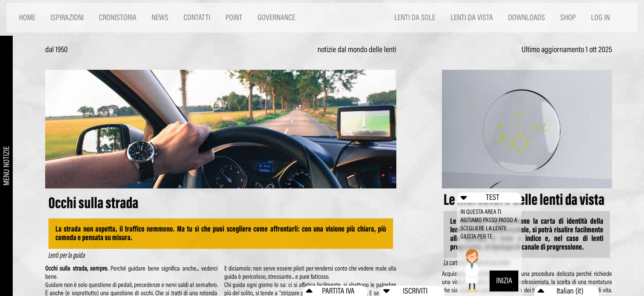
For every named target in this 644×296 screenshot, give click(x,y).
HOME (27, 17)
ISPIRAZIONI (67, 17)
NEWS (160, 17)
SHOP (568, 17)
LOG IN (600, 17)
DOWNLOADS (527, 17)
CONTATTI (197, 17)
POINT (234, 17)
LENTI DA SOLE (415, 17)
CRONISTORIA (118, 17)
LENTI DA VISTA (472, 17)
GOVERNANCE (276, 17)
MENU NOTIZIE (7, 166)
